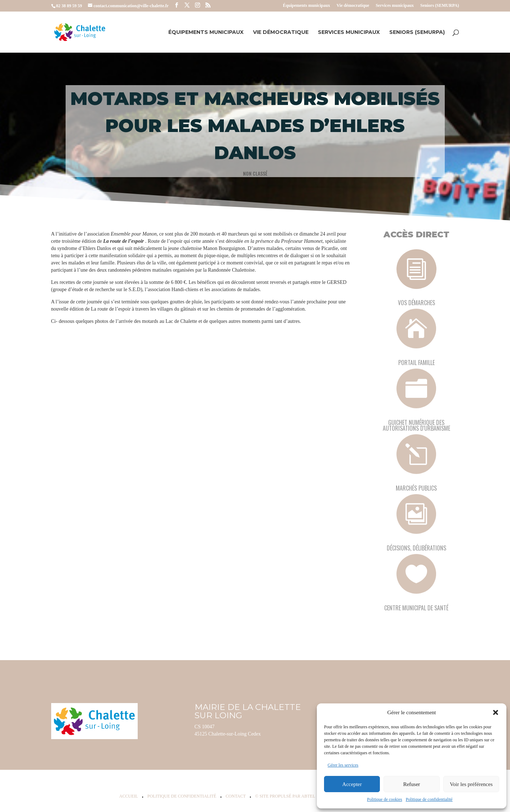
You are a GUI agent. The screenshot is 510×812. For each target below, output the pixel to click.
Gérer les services (343, 765)
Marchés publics (416, 488)
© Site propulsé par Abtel (285, 796)
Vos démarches (416, 303)
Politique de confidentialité (429, 799)
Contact (236, 796)
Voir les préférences (471, 784)
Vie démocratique (353, 6)
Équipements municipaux (307, 6)
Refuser (412, 784)
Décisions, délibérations (416, 548)
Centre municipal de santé (416, 608)
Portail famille (416, 363)
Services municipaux (395, 6)
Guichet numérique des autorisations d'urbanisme (416, 425)
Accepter (352, 784)
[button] (496, 712)
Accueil (129, 796)
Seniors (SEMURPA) (440, 6)
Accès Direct (416, 234)
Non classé (255, 173)
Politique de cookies (384, 799)
